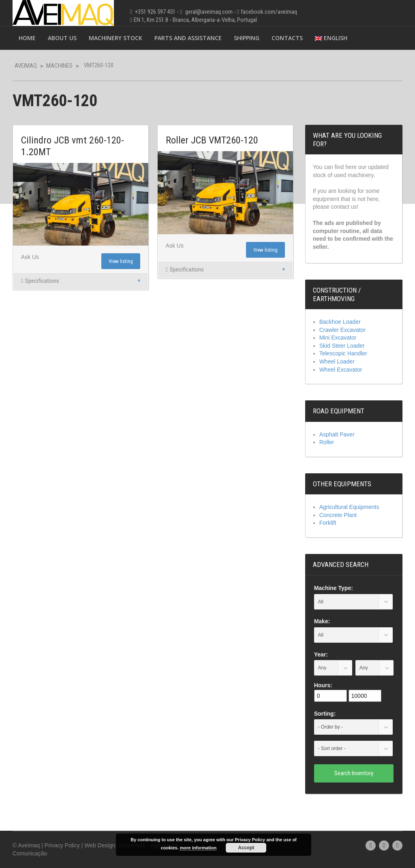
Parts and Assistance (188, 38)
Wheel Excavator (341, 370)
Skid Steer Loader (342, 346)
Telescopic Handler (343, 353)
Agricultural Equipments (349, 507)
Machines (59, 66)
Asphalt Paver (337, 434)
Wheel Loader (337, 361)
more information (198, 848)
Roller (327, 442)
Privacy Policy (62, 845)
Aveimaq (26, 66)
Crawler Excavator (342, 330)
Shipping (247, 38)
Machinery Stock (116, 38)
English (331, 38)
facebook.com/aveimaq (269, 12)
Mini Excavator (338, 338)
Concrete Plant (338, 515)
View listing (121, 261)
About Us (62, 38)
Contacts (287, 38)
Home (27, 38)
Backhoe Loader (340, 322)
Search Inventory (354, 773)
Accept (246, 848)
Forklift (328, 523)
